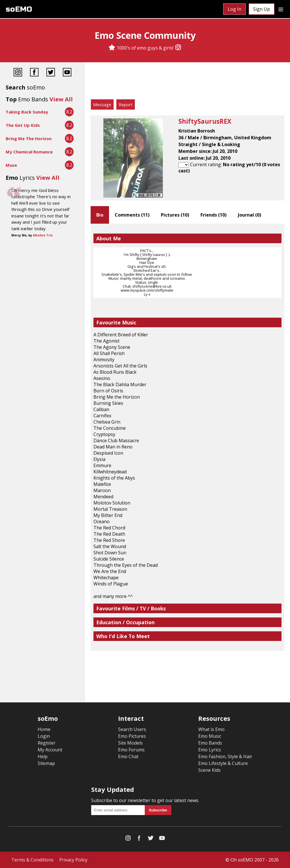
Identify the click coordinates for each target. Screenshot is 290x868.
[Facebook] (34, 73)
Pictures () (175, 215)
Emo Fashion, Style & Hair (225, 756)
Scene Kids (209, 770)
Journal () (250, 215)
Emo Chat (128, 756)
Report (126, 104)
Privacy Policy (73, 860)
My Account (50, 750)
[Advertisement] (187, 82)
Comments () (132, 215)
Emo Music (210, 736)
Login (44, 736)
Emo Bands (210, 743)
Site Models (130, 743)
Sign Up (262, 9)
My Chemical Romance (29, 152)
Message (102, 104)
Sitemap (46, 763)
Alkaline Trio (43, 235)
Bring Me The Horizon (29, 138)
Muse (11, 165)
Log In (234, 9)
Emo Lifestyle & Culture (223, 763)
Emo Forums (131, 750)
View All (61, 99)
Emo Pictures (132, 736)
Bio (100, 215)
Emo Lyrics (210, 750)
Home (44, 729)
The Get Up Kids (23, 125)
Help (43, 756)
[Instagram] (178, 48)
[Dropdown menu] (281, 9)
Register (47, 743)
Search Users (132, 729)
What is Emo (211, 729)
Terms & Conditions (32, 860)
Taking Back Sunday (27, 112)
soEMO (19, 9)
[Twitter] (51, 73)
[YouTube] (67, 73)
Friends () (214, 215)
